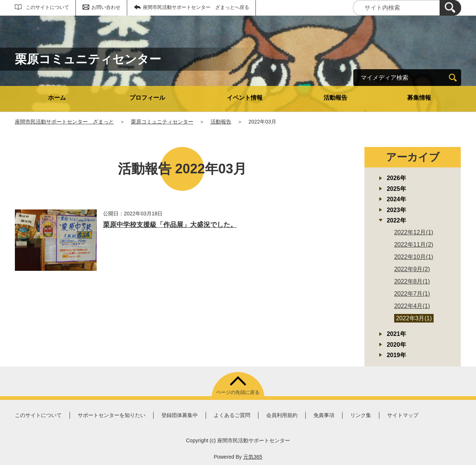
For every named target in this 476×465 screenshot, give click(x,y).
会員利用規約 (282, 415)
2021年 (396, 334)
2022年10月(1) (414, 257)
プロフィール (147, 98)
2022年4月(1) (412, 306)
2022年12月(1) (414, 232)
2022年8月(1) (412, 281)
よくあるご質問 (232, 415)
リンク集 (361, 415)
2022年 (396, 220)
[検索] (450, 8)
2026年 (396, 178)
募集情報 (419, 98)
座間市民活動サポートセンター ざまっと (64, 122)
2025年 (396, 189)
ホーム (57, 98)
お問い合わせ (106, 7)
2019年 (396, 355)
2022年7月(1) (412, 294)
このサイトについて (47, 7)
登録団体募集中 (180, 415)
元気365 (253, 457)
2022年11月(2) (414, 245)
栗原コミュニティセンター (162, 122)
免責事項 (324, 415)
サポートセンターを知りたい (112, 415)
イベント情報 (245, 98)
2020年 (396, 345)
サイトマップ (403, 415)
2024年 (396, 199)
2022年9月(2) (412, 269)
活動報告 (335, 98)
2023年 (396, 210)
